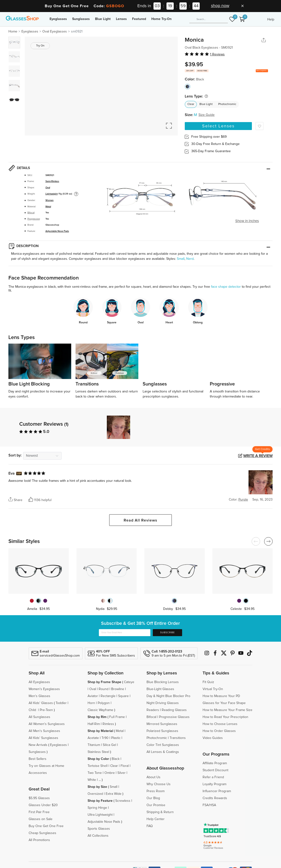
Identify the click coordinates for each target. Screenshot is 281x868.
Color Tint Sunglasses (163, 745)
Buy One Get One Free (46, 826)
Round (104, 689)
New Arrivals (38, 745)
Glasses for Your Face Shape (224, 703)
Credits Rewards (215, 798)
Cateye (129, 682)
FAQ (150, 826)
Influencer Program (217, 791)
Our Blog (153, 798)
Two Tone (95, 773)
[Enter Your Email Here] (125, 633)
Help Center (156, 819)
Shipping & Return (160, 812)
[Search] (209, 20)
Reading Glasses (174, 710)
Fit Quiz (208, 682)
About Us (153, 777)
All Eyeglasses (39, 682)
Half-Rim (94, 724)
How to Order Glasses (219, 731)
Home (13, 32)
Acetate (93, 738)
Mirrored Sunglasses (162, 724)
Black (116, 759)
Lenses (121, 19)
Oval (48, 188)
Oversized (95, 794)
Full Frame (117, 717)
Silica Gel (109, 745)
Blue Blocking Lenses (163, 682)
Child (33, 710)
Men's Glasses (39, 696)
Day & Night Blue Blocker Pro (168, 696)
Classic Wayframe (100, 710)
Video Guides (213, 738)
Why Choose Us (159, 784)
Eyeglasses (58, 19)
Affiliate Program (215, 763)
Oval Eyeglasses (55, 32)
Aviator (93, 696)
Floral (125, 766)
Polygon (104, 703)
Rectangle (108, 696)
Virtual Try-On (213, 689)
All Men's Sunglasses (44, 731)
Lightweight (52, 194)
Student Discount (215, 770)
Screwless (123, 801)
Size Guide (207, 115)
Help (271, 20)
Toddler (61, 703)
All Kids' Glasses (41, 703)
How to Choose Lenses (220, 724)
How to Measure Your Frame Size (227, 710)
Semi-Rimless (52, 181)
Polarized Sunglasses (162, 731)
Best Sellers (38, 759)
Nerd (190, 259)
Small (181, 259)
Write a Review (258, 456)
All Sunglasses (39, 717)
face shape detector (226, 287)
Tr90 (105, 738)
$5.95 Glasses (39, 798)
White (92, 780)
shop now (220, 6)
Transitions (178, 738)
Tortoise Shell (98, 766)
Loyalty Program (214, 784)
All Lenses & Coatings (163, 752)
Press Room (156, 791)
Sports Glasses (99, 829)
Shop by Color (98, 759)
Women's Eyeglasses (44, 689)
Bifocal (31, 213)
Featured (139, 19)
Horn (91, 703)
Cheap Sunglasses (42, 833)
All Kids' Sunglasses (43, 738)
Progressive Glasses (174, 717)
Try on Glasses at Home (46, 766)
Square (123, 696)
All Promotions (39, 840)
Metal (48, 207)
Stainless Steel (98, 752)
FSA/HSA (209, 805)
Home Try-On (161, 19)
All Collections (98, 836)
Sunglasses (81, 19)
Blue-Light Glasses (160, 689)
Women (50, 200)
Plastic (116, 738)
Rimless (108, 724)
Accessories (38, 773)
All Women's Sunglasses (47, 724)
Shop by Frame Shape (104, 682)
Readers (153, 710)
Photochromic (227, 104)
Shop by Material (100, 731)
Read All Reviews (140, 520)
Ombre (110, 773)
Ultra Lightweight (100, 815)
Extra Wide (114, 794)
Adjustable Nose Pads (57, 231)
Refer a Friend (213, 777)
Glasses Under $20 (43, 805)
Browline (118, 689)
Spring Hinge (97, 808)
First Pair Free (39, 812)
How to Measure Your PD (221, 696)
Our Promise (156, 805)
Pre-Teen (46, 710)
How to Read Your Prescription (225, 717)
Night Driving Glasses (163, 703)
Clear (191, 104)
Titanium (94, 745)
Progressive (34, 219)
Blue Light (103, 19)
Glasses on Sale (41, 819)
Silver (121, 773)
